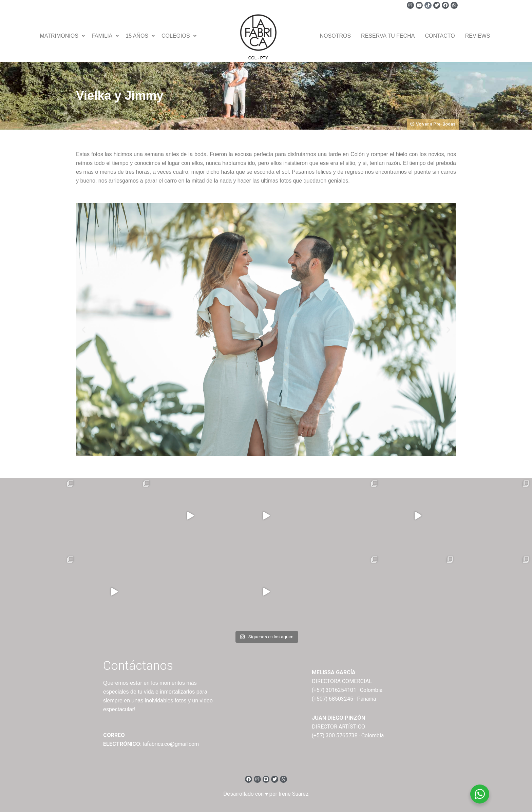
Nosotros (336, 36)
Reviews (478, 36)
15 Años (140, 36)
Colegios (179, 36)
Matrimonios (62, 36)
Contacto (440, 36)
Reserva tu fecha (388, 36)
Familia (105, 36)
